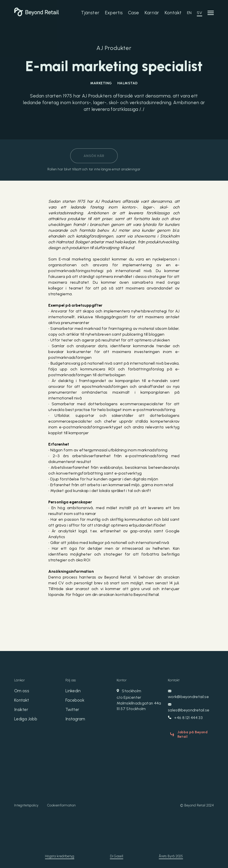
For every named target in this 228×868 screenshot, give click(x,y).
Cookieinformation (61, 804)
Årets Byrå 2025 (171, 855)
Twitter (73, 711)
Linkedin (73, 691)
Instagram (76, 721)
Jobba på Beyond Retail (191, 734)
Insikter (22, 711)
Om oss (22, 691)
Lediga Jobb (27, 721)
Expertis (114, 13)
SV (199, 13)
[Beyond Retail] (37, 15)
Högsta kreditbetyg (60, 855)
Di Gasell (117, 855)
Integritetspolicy (26, 804)
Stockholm (140, 701)
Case (134, 13)
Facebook (75, 701)
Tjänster (90, 13)
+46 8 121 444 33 (186, 718)
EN (189, 13)
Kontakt (173, 13)
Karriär (152, 13)
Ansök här (94, 156)
